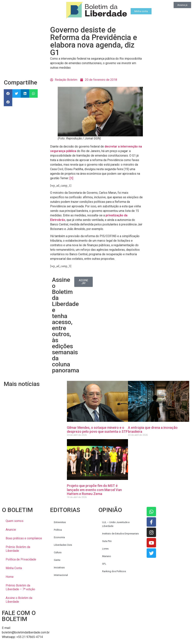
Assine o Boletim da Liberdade (19, 600)
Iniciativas (59, 568)
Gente (57, 560)
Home (10, 577)
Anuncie (11, 530)
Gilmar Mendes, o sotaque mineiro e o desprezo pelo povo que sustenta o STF (97, 430)
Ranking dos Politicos (114, 571)
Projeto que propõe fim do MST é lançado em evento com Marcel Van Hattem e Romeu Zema (94, 490)
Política (58, 530)
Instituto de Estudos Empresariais (120, 534)
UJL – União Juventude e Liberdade (116, 524)
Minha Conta (14, 568)
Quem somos (15, 521)
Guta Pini (107, 541)
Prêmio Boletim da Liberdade (18, 549)
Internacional (61, 575)
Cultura (58, 552)
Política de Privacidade (21, 559)
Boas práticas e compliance (24, 538)
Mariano (107, 556)
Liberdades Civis (63, 545)
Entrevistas (60, 522)
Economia (59, 537)
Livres (105, 549)
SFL (104, 564)
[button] (8, 93)
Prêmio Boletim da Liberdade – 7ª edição (20, 587)
